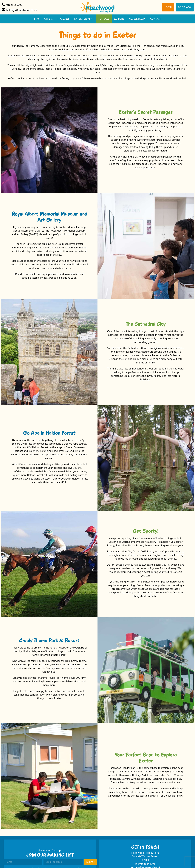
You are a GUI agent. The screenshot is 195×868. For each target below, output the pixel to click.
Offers (49, 19)
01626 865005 (147, 864)
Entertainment (84, 19)
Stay (37, 19)
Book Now (185, 7)
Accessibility (137, 19)
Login (168, 7)
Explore (119, 19)
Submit (90, 862)
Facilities (63, 19)
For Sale (104, 19)
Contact (156, 19)
